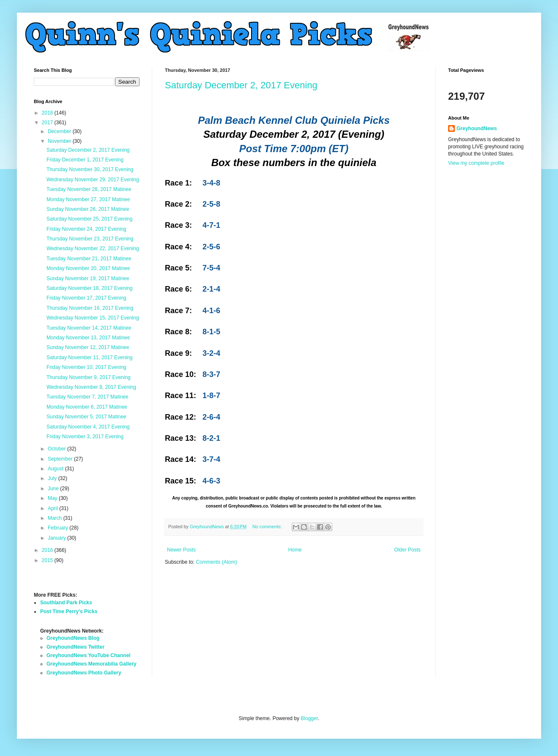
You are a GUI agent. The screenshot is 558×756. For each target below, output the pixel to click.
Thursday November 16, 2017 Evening (90, 308)
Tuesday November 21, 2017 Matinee (89, 259)
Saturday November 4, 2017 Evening (88, 427)
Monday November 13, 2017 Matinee (88, 338)
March (56, 518)
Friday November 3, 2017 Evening (85, 437)
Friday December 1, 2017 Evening (85, 160)
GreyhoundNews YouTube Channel (89, 655)
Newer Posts (181, 550)
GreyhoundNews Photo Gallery (84, 673)
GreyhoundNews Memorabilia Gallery (92, 664)
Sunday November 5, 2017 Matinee (86, 417)
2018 (48, 113)
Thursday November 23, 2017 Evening (90, 239)
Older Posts (407, 550)
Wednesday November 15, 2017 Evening (93, 318)
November (60, 141)
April (53, 508)
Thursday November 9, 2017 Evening (89, 377)
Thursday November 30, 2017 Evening (90, 169)
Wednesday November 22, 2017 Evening (93, 248)
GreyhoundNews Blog (73, 638)
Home (295, 550)
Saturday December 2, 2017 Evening (241, 85)
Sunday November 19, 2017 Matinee (88, 278)
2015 (48, 560)
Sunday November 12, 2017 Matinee (88, 347)
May (53, 498)
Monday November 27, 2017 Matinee (88, 199)
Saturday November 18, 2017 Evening (89, 288)
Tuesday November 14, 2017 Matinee (89, 328)
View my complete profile (476, 163)
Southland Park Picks (66, 603)
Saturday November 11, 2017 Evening (89, 358)
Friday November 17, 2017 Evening (86, 298)
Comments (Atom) (216, 562)
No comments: (268, 527)
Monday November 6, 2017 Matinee (87, 407)
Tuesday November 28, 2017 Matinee (89, 189)
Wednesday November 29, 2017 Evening (93, 180)
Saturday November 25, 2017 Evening (89, 219)
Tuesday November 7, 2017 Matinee (88, 397)
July (53, 478)
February (59, 528)
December (60, 131)
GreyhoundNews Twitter (75, 647)
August (56, 469)
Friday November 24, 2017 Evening (86, 229)
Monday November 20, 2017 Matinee (88, 268)
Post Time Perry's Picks (69, 611)
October (57, 449)
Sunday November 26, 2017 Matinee (88, 209)
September (61, 459)
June (54, 489)
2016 (48, 550)
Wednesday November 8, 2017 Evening (91, 387)
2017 (48, 123)
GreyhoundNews (477, 128)
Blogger (309, 718)
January (57, 538)
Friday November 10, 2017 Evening (86, 367)
